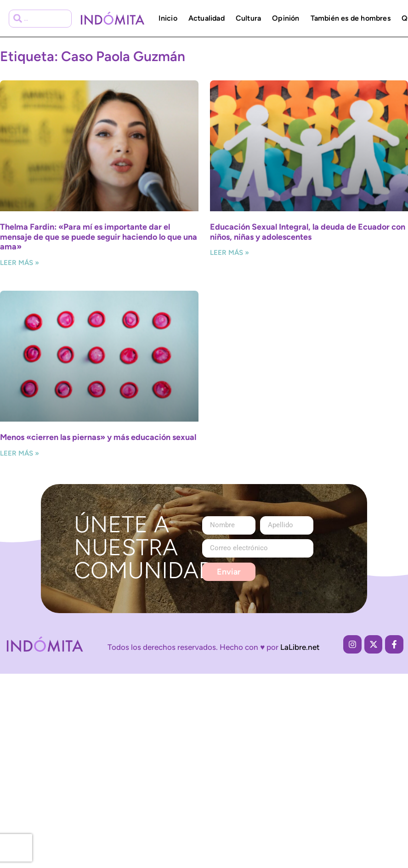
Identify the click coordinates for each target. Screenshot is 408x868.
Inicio (168, 18)
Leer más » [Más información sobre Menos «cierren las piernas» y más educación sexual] (20, 453)
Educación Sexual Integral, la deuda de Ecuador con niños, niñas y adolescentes (308, 232)
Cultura (248, 18)
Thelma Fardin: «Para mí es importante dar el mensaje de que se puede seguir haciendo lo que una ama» (99, 237)
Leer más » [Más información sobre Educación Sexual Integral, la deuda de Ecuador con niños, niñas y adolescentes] (229, 253)
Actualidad (207, 18)
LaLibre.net (300, 647)
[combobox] (40, 19)
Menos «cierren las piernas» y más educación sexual (98, 437)
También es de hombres (351, 18)
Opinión (286, 18)
